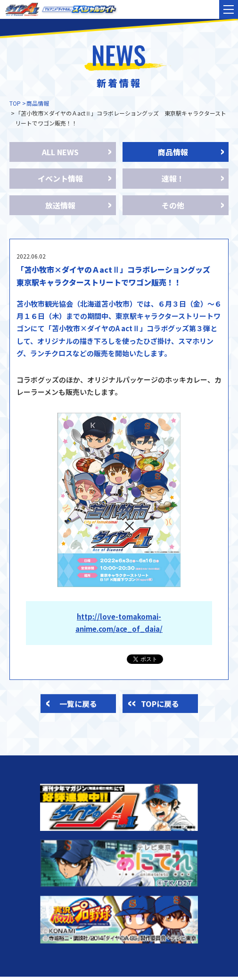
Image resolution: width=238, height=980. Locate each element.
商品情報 (38, 103)
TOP (15, 103)
